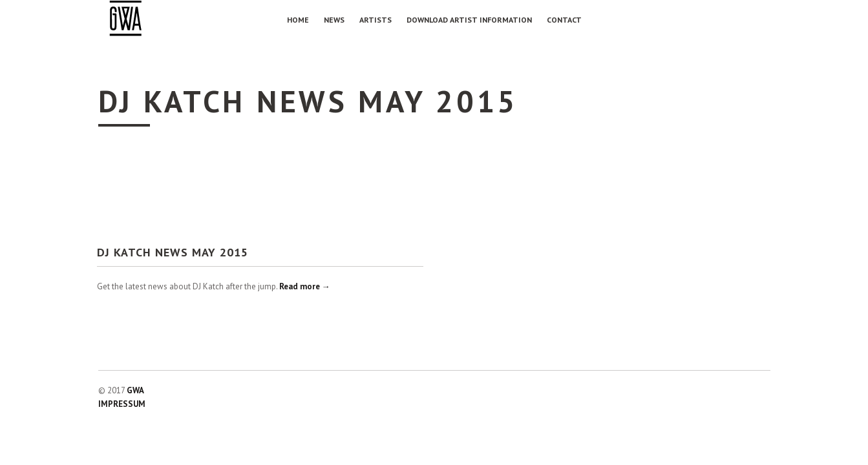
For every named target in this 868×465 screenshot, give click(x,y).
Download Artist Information (469, 20)
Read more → (305, 286)
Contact (564, 20)
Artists (376, 20)
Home (298, 20)
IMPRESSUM (122, 404)
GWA (135, 390)
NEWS (334, 20)
